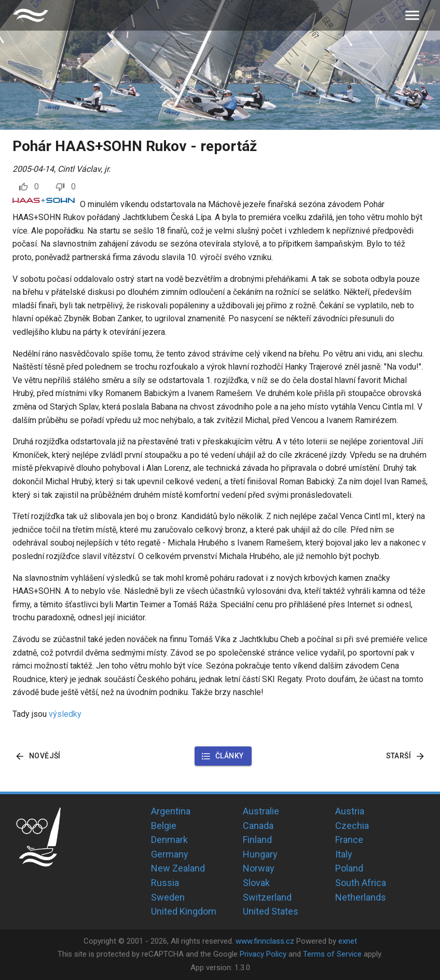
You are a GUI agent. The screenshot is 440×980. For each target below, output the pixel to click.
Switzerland (267, 897)
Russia (165, 883)
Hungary (260, 854)
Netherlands (361, 897)
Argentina (171, 811)
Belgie (164, 826)
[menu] (412, 15)
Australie (261, 811)
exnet (348, 941)
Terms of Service (332, 954)
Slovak (256, 883)
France (349, 840)
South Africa (361, 883)
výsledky (65, 714)
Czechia (352, 826)
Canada (258, 826)
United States (271, 911)
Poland (349, 868)
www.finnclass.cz (265, 941)
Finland (257, 840)
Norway (259, 868)
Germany (170, 854)
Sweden (168, 897)
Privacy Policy (263, 954)
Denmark (169, 840)
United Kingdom (184, 911)
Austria (350, 811)
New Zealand (178, 868)
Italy (344, 854)
